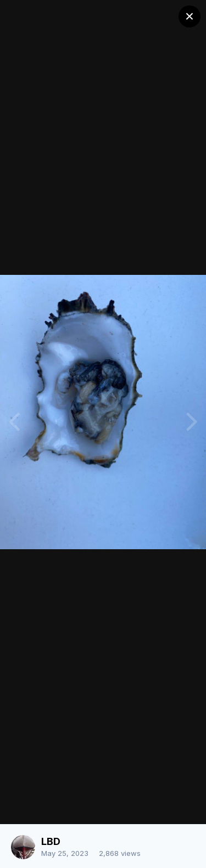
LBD (51, 841)
